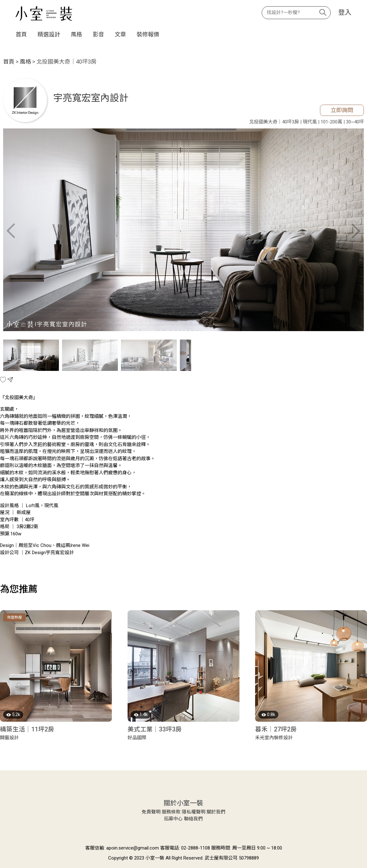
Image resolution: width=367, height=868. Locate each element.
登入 (345, 13)
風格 (76, 34)
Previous (11, 231)
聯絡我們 (193, 819)
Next (356, 231)
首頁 (21, 34)
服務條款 (171, 812)
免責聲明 (151, 812)
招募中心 (173, 819)
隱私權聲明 (194, 812)
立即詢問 (342, 110)
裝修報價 (148, 34)
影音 (98, 34)
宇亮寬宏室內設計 (91, 98)
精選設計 (49, 34)
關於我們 (216, 812)
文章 (120, 34)
